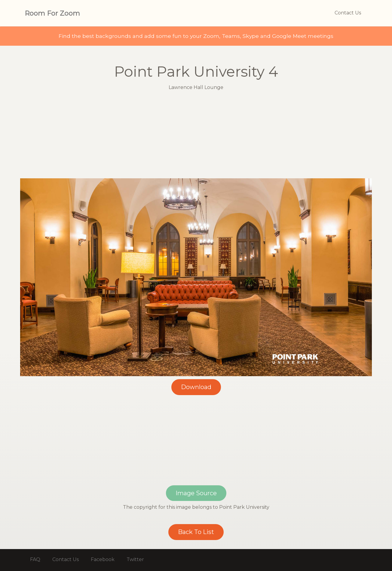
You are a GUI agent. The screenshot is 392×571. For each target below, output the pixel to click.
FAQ (35, 559)
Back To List (196, 532)
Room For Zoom (52, 13)
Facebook (103, 559)
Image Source (196, 493)
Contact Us (348, 13)
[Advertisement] (196, 136)
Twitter (135, 559)
